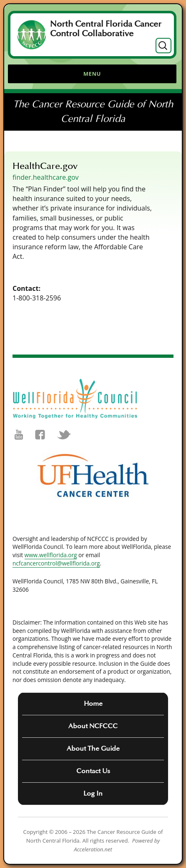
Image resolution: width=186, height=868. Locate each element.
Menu (92, 74)
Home (93, 704)
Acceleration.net (93, 849)
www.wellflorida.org (51, 555)
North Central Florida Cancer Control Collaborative (106, 29)
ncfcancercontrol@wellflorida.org (56, 563)
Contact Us (93, 771)
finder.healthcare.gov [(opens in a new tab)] (46, 177)
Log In (93, 794)
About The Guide (93, 749)
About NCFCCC (93, 726)
